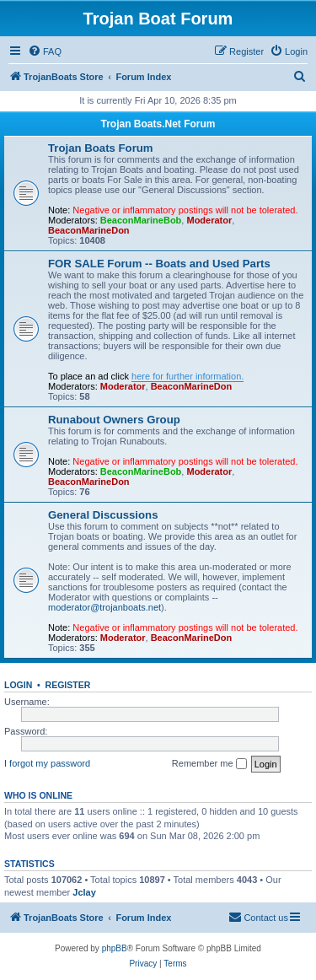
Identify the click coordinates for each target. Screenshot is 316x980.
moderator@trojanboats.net (104, 607)
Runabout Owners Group (114, 420)
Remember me (209, 764)
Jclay (84, 892)
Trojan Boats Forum (101, 148)
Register (68, 685)
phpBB (115, 948)
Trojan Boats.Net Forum (158, 124)
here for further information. (187, 376)
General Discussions (103, 515)
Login (18, 685)
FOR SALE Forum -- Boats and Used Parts (159, 264)
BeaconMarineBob (141, 220)
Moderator (209, 220)
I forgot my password (47, 763)
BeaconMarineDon (89, 230)
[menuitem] (45, 51)
